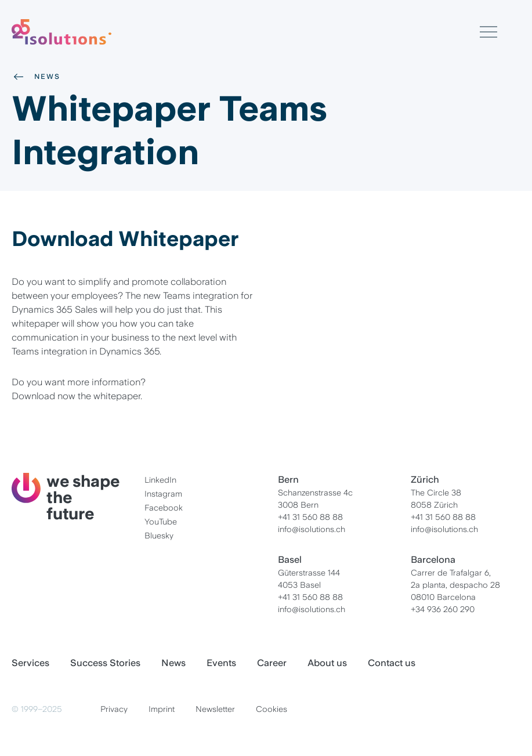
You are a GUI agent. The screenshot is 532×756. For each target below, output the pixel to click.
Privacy (114, 709)
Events (221, 663)
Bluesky (159, 536)
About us (327, 663)
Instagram (163, 494)
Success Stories (105, 663)
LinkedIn (160, 480)
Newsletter (215, 709)
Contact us (392, 663)
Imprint (162, 709)
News (36, 77)
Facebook (164, 508)
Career (272, 663)
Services (30, 663)
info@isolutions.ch (312, 529)
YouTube (161, 522)
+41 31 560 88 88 (310, 517)
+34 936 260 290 (443, 609)
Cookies (272, 709)
